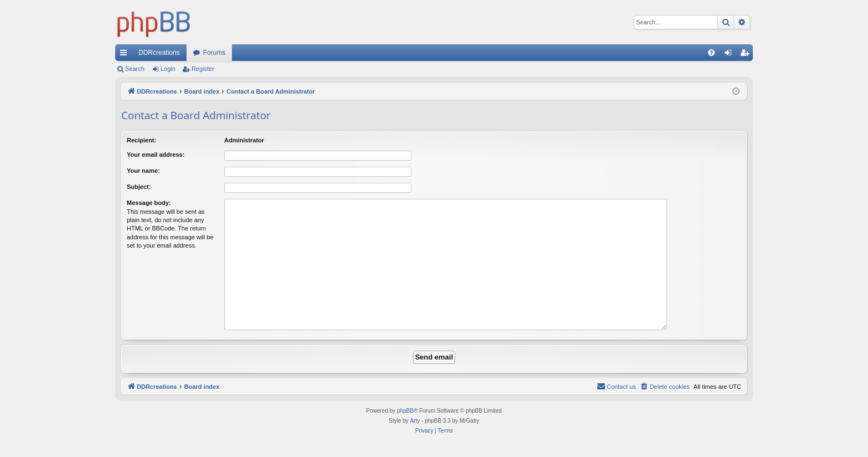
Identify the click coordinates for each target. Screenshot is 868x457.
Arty (415, 421)
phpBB (405, 411)
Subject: (139, 187)
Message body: (149, 203)
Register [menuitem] (747, 55)
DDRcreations (159, 53)
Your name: (143, 171)
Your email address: (156, 155)
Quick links (126, 55)
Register (203, 69)
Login (168, 69)
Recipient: (141, 140)
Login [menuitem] (730, 55)
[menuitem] (711, 53)
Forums (215, 53)
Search (135, 69)
